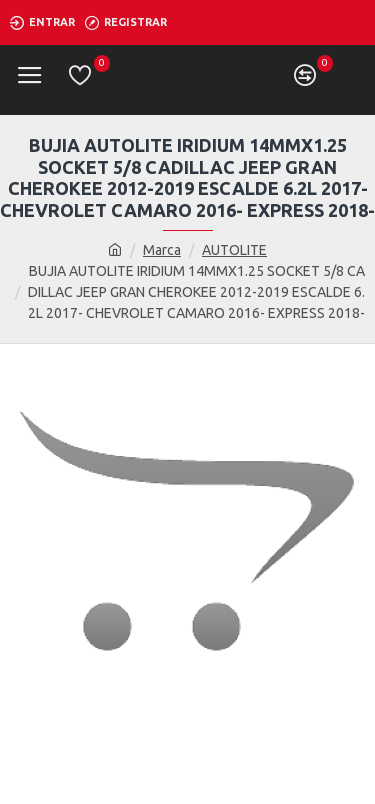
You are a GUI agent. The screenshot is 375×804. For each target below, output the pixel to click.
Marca (162, 250)
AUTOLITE (234, 250)
